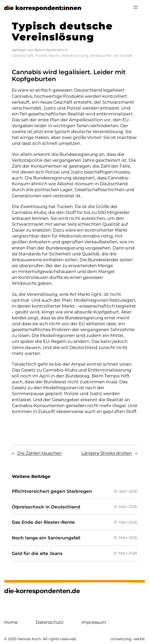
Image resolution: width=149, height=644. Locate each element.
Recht (54, 56)
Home (11, 622)
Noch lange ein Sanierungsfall (46, 538)
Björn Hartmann (49, 50)
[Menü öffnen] (136, 7)
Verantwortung (75, 56)
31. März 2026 (125, 507)
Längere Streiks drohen (107, 453)
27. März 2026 (125, 553)
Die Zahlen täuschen (39, 453)
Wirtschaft (123, 56)
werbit (139, 639)
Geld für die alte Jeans (37, 554)
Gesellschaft (23, 56)
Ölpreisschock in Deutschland (46, 507)
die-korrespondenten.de (42, 591)
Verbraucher (101, 56)
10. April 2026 (125, 491)
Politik (41, 56)
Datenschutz (49, 622)
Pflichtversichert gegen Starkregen (52, 491)
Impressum (94, 622)
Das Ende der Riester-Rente (43, 522)
